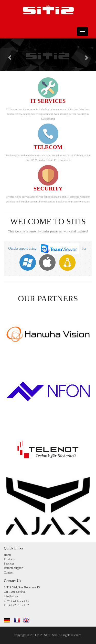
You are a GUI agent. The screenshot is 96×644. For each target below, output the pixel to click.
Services (9, 564)
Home (8, 555)
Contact (9, 573)
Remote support (14, 568)
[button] (7, 55)
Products (9, 559)
